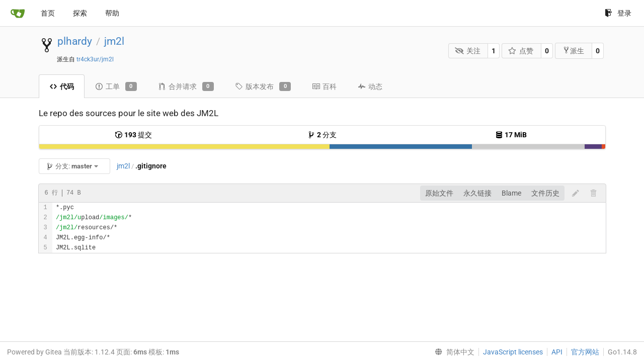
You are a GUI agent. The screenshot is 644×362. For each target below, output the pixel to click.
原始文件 (439, 193)
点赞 (521, 51)
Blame (511, 193)
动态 (370, 86)
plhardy (75, 41)
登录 (618, 13)
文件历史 (545, 193)
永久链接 (477, 193)
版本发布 (263, 86)
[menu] (453, 352)
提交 (133, 135)
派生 (573, 51)
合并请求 (186, 86)
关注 (468, 51)
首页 (48, 13)
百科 (324, 86)
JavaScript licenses (513, 352)
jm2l (114, 41)
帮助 (112, 13)
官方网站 (585, 352)
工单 (116, 86)
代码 (62, 86)
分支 (322, 135)
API (557, 352)
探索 (80, 13)
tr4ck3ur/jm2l (95, 59)
